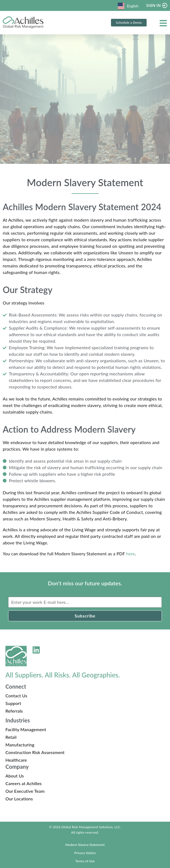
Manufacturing (20, 745)
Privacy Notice (85, 853)
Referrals (14, 711)
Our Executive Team (25, 791)
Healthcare (16, 760)
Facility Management (26, 729)
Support (13, 703)
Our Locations (19, 799)
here (131, 554)
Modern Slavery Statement (85, 845)
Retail (11, 737)
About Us (15, 776)
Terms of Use (85, 861)
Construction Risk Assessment (35, 752)
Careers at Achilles (24, 783)
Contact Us (16, 696)
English (128, 6)
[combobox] (128, 5)
